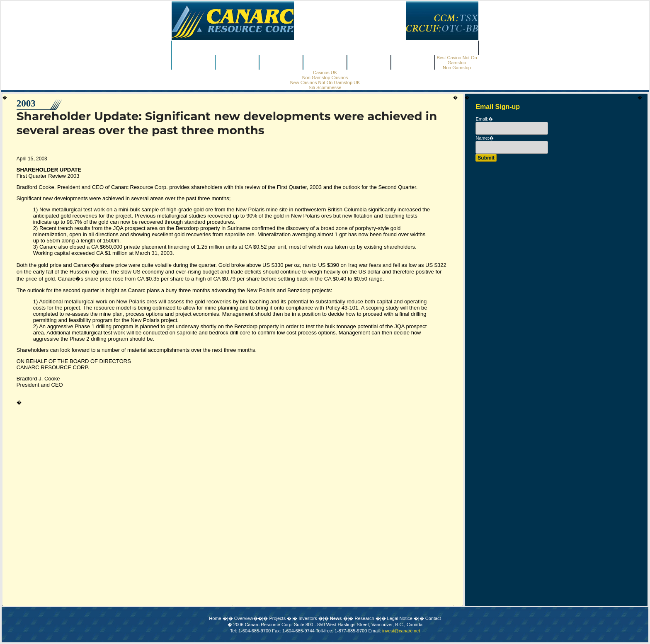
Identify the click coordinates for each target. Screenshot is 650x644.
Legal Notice (400, 429)
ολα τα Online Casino (325, 508)
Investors (281, 63)
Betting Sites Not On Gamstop (325, 476)
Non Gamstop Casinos (347, 48)
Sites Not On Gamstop (325, 531)
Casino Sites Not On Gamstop (325, 492)
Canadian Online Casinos (325, 516)
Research (369, 63)
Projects (237, 63)
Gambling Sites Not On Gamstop (325, 524)
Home (193, 48)
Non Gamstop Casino (325, 579)
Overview (193, 63)
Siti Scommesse (325, 87)
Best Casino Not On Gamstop (457, 60)
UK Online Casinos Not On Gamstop (325, 634)
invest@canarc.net (401, 441)
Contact (413, 63)
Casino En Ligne (325, 611)
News (325, 63)
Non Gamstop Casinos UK (325, 500)
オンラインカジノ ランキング (325, 571)
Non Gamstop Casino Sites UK (325, 539)
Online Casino (325, 626)
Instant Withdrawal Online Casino (325, 555)
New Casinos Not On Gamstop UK (325, 82)
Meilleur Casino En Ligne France (325, 563)
